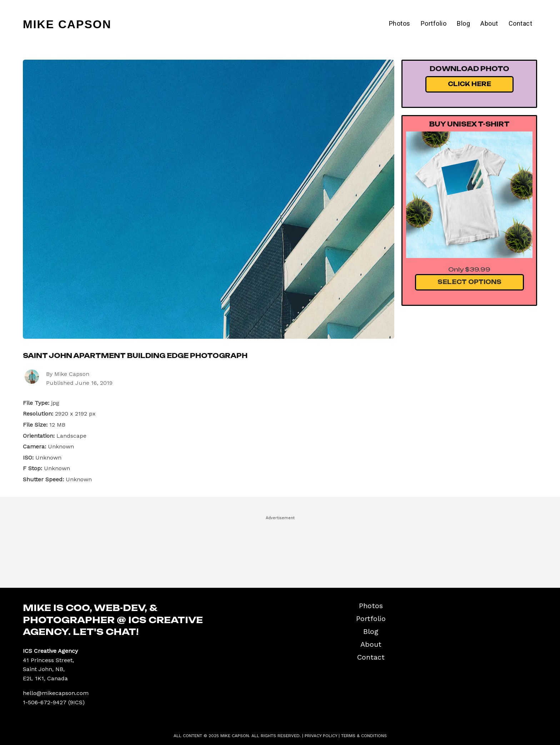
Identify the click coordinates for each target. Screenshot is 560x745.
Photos (400, 23)
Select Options (469, 282)
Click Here (469, 84)
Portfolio (434, 23)
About (489, 23)
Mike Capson (67, 24)
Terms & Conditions (364, 736)
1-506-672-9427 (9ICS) (54, 702)
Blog (463, 23)
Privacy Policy (321, 736)
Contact (521, 23)
